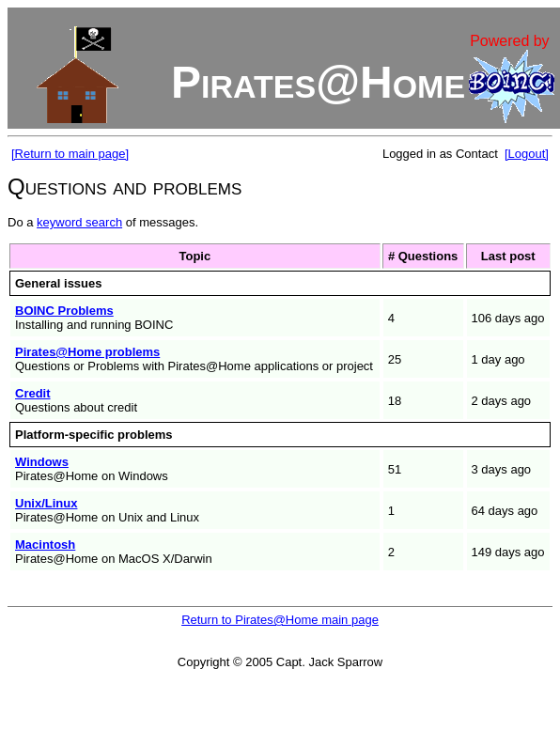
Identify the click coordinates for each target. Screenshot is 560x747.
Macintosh (45, 545)
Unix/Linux (46, 503)
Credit (33, 393)
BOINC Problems (64, 311)
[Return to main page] (70, 154)
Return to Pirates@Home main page (280, 620)
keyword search (79, 222)
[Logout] (527, 154)
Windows (42, 462)
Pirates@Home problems (87, 352)
